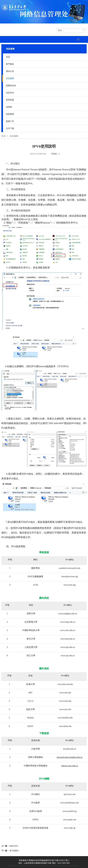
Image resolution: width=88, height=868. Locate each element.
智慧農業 (10, 114)
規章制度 (10, 100)
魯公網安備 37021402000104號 (40, 866)
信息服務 (10, 78)
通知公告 (10, 71)
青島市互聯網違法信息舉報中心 (66, 866)
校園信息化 (11, 86)
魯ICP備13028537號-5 (18, 866)
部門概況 (10, 64)
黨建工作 (10, 121)
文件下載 (10, 128)
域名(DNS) (14, 846)
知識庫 (9, 107)
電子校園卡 (14, 851)
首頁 (8, 57)
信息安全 (10, 93)
